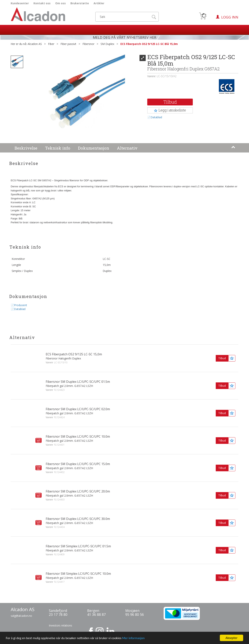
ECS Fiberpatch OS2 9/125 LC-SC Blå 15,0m (149, 44)
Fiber (51, 44)
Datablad (156, 117)
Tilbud (170, 102)
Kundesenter (20, 3)
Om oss (60, 3)
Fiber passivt (68, 44)
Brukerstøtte (80, 3)
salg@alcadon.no (21, 616)
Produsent (21, 305)
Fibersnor (88, 44)
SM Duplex (107, 44)
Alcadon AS (35, 44)
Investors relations (60, 625)
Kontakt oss (42, 3)
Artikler (99, 3)
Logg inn (230, 17)
